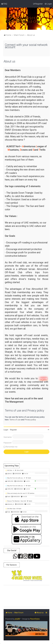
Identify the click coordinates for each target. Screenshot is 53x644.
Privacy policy (30, 420)
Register (14, 430)
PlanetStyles (35, 619)
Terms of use (15, 420)
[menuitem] (4, 4)
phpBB (17, 619)
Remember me (12, 447)
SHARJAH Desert (26, 596)
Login (6, 430)
